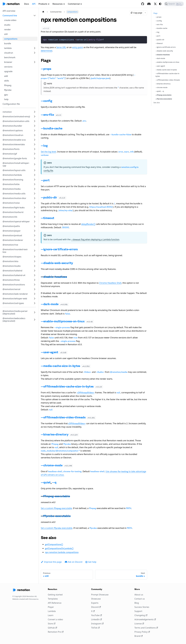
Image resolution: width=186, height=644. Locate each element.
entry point (78, 47)
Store (52, 623)
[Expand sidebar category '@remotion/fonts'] (35, 149)
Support (138, 611)
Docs (27, 4)
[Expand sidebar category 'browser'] (35, 62)
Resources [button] (58, 4)
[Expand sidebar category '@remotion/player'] (35, 231)
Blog (137, 603)
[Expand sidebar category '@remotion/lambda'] (35, 175)
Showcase (96, 598)
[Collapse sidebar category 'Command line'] (35, 16)
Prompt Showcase (100, 594)
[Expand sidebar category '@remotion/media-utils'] (35, 194)
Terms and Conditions (146, 627)
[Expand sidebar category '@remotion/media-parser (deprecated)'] (35, 312)
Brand (139, 636)
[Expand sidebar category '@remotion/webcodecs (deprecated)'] (35, 320)
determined (47, 50)
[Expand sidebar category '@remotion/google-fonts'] (35, 158)
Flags (155, 13)
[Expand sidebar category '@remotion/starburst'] (35, 212)
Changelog (141, 615)
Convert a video (55, 619)
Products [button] (43, 4)
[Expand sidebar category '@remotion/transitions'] (35, 285)
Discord (96, 607)
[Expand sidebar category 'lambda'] (35, 48)
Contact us (140, 598)
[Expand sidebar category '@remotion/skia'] (35, 261)
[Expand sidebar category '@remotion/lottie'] (35, 184)
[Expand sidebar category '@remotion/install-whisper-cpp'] (35, 164)
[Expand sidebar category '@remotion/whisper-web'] (35, 299)
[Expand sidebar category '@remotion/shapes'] (35, 257)
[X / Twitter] (155, 4)
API (34, 4)
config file (48, 170)
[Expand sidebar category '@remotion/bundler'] (35, 126)
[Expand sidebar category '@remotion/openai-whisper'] (35, 221)
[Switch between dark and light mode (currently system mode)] (160, 4)
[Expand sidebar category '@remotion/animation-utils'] (35, 121)
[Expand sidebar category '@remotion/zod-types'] (35, 303)
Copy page (136, 13)
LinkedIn (97, 619)
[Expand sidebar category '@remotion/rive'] (35, 245)
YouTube (97, 615)
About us (139, 594)
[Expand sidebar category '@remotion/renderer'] (35, 240)
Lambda (52, 611)
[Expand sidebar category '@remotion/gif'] (35, 154)
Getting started (55, 594)
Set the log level (49, 151)
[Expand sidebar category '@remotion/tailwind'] (35, 271)
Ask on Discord (73, 562)
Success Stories (142, 607)
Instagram (97, 623)
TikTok (95, 627)
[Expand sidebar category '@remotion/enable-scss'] (35, 140)
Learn (51, 615)
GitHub (52, 627)
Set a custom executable (56, 508)
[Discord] (149, 4)
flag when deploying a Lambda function (95, 239)
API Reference (55, 603)
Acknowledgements (145, 619)
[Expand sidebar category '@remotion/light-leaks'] (35, 208)
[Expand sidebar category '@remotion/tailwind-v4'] (35, 275)
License (139, 623)
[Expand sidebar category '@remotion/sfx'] (35, 217)
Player (51, 607)
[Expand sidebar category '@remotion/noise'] (35, 203)
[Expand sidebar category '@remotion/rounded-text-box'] (35, 251)
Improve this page (51, 562)
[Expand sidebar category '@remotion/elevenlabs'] (35, 144)
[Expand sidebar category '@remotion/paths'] (35, 226)
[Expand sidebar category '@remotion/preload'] (35, 235)
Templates (53, 598)
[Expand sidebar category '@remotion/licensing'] (35, 180)
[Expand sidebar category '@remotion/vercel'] (35, 289)
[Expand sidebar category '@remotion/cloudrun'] (35, 135)
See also (157, 103)
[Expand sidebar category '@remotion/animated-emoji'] (35, 116)
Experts (95, 603)
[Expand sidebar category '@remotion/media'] (35, 189)
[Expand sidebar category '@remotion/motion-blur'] (35, 198)
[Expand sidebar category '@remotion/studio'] (35, 266)
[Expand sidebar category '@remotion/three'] (35, 280)
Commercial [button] (74, 4)
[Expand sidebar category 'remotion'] (35, 112)
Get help (91, 562)
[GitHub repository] (143, 4)
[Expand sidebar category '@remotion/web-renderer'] (35, 294)
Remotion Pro (56, 632)
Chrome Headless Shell (110, 283)
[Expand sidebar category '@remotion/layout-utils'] (35, 170)
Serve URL (61, 47)
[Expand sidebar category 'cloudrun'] (35, 53)
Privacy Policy (142, 632)
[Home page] (43, 12)
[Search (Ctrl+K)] (174, 4)
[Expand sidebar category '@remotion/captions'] (35, 130)
